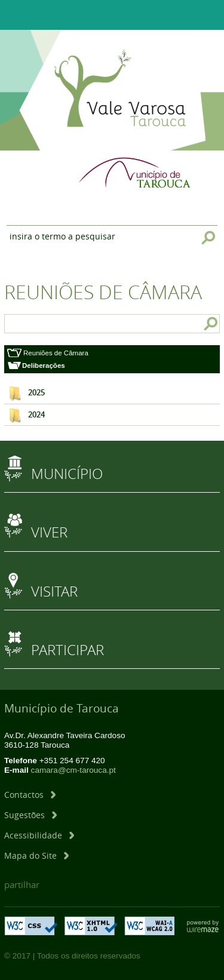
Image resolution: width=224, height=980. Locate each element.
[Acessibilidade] (39, 835)
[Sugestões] (30, 815)
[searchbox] (35, 324)
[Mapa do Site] (36, 855)
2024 (36, 415)
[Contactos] (30, 795)
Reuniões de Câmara (56, 353)
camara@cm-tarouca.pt (73, 770)
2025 (36, 393)
